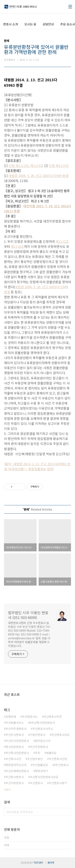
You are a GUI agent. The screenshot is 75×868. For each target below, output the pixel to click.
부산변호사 (36, 783)
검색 (67, 812)
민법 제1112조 (19, 166)
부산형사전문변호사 (17, 753)
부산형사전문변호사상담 (44, 777)
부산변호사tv (30, 717)
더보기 (7, 789)
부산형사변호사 (15, 777)
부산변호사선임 (58, 759)
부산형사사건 (13, 759)
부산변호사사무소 (43, 729)
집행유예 (11, 717)
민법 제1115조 (59, 166)
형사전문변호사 (15, 747)
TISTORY (38, 862)
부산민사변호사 (15, 735)
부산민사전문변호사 (17, 741)
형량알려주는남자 (16, 765)
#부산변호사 (61, 765)
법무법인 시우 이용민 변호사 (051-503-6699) (28, 615)
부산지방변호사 (15, 783)
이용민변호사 (38, 735)
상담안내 (48, 24)
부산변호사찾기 (58, 783)
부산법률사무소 (15, 723)
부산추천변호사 (39, 747)
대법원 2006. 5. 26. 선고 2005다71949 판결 (39, 176)
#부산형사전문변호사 (42, 723)
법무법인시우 (43, 741)
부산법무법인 (35, 759)
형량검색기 (41, 771)
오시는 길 (30, 24)
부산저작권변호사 (16, 729)
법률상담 (51, 753)
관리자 (51, 862)
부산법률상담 (40, 765)
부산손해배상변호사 (17, 771)
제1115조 (37, 166)
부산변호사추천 (53, 717)
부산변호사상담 (60, 735)
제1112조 (62, 241)
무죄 (38, 753)
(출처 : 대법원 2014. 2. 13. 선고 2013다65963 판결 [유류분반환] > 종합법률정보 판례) (37, 466)
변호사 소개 (11, 24)
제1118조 (17, 246)
